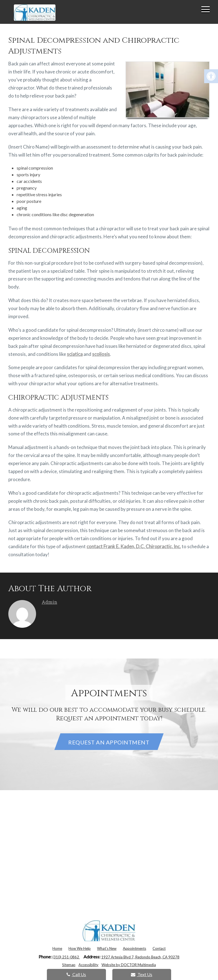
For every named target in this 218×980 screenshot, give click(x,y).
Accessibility (88, 965)
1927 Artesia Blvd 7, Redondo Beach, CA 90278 (140, 957)
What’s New (107, 948)
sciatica (75, 354)
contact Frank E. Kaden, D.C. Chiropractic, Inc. (134, 546)
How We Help (80, 948)
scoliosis (101, 354)
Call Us (76, 974)
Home (57, 948)
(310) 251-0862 (66, 957)
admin (49, 602)
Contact (159, 948)
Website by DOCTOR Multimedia (129, 965)
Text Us (142, 974)
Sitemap (69, 965)
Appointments (135, 948)
